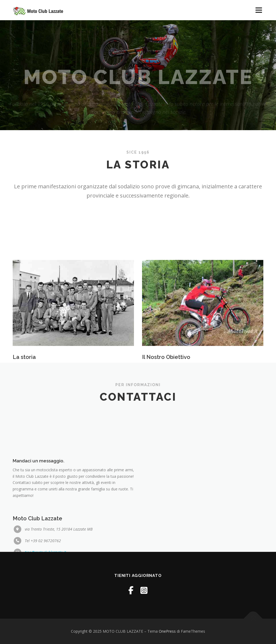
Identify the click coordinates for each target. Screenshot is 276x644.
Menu (259, 10)
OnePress (167, 631)
